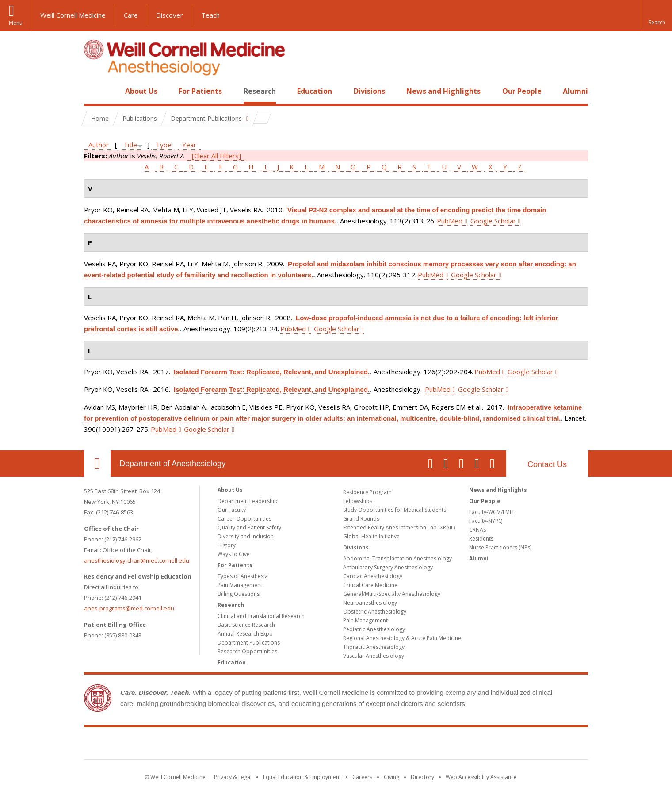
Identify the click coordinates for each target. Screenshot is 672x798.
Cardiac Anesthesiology (373, 576)
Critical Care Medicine (370, 585)
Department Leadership (248, 501)
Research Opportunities (247, 651)
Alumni (575, 91)
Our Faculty (232, 510)
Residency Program (367, 492)
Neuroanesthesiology (370, 603)
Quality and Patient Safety (249, 528)
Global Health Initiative (371, 536)
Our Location (97, 464)
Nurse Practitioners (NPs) (500, 547)
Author (99, 145)
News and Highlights (443, 91)
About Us (141, 91)
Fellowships (358, 501)
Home (94, 91)
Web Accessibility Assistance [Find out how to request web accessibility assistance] (481, 777)
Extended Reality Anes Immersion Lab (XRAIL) (399, 528)
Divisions (369, 91)
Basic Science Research (246, 625)
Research (260, 91)
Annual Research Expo (245, 634)
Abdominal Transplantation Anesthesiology (397, 558)
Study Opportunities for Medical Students (395, 510)
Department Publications (249, 643)
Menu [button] (16, 23)
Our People (522, 91)
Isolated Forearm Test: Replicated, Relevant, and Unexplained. (272, 372)
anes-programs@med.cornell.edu (129, 608)
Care (131, 15)
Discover (170, 15)
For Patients (200, 91)
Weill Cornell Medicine (73, 15)
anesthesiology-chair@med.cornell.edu (137, 560)
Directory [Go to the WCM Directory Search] (422, 777)
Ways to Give (234, 554)
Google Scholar (493, 221)
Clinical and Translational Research (261, 616)
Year (189, 145)
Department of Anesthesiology (172, 464)
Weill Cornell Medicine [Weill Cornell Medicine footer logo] (336, 745)
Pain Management (240, 585)
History (227, 545)
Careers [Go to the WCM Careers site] (362, 777)
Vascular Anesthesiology (374, 656)
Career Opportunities (244, 519)
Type (164, 145)
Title (130, 145)
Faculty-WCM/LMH (491, 512)
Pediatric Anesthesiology (374, 629)
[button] (657, 15)
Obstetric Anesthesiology (375, 612)
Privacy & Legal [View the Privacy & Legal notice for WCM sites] (233, 777)
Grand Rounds (361, 519)
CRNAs (477, 530)
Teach (210, 15)
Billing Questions (239, 594)
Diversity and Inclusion (246, 536)
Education (315, 91)
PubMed (450, 221)
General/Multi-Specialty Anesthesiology (392, 594)
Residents (481, 539)
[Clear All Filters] (216, 156)
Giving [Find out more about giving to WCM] (391, 777)
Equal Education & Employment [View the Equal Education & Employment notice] (302, 777)
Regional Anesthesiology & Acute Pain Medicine (402, 638)
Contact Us (547, 464)
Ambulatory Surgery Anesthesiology (388, 567)
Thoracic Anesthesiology (374, 647)
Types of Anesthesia (243, 576)
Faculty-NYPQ (486, 521)
